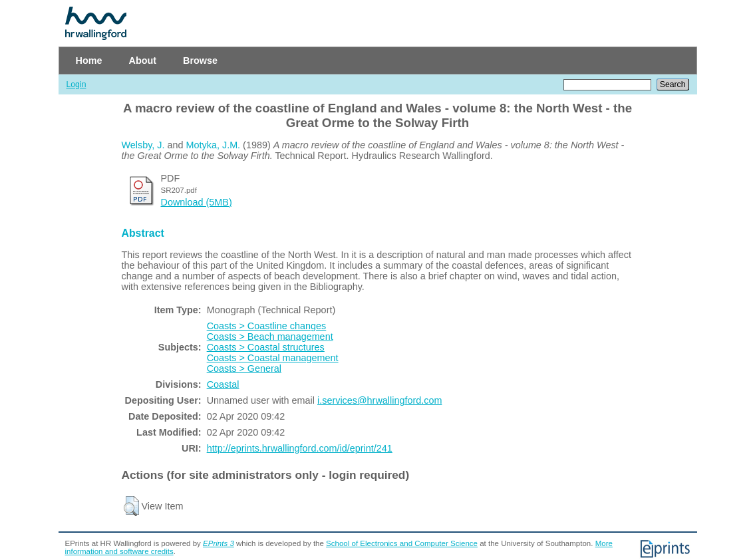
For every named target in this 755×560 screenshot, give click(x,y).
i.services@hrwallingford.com (379, 400)
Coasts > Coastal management (273, 358)
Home (89, 61)
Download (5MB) (197, 202)
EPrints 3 (219, 543)
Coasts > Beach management (270, 337)
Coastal (223, 384)
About (142, 61)
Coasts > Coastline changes (267, 326)
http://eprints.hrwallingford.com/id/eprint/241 (300, 448)
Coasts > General (244, 368)
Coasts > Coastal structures (266, 347)
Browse (200, 61)
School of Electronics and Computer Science (402, 543)
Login (76, 84)
